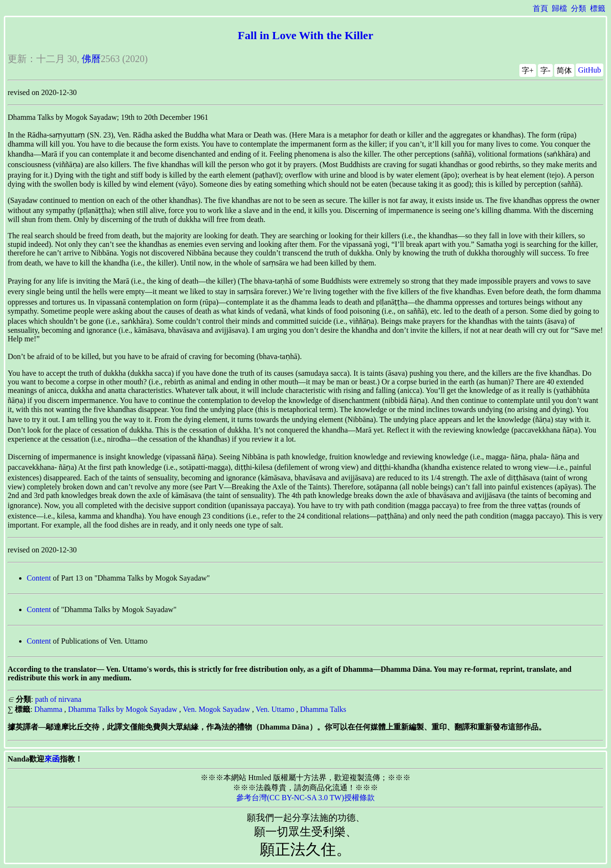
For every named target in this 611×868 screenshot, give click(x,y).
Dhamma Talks (323, 709)
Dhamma (48, 709)
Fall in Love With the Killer (305, 35)
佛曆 (91, 59)
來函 (52, 759)
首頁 (540, 8)
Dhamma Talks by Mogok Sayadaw (123, 709)
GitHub (590, 70)
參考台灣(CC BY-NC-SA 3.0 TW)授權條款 (305, 798)
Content (39, 578)
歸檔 (559, 8)
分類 (579, 8)
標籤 (598, 8)
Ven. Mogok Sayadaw (216, 709)
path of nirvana (58, 699)
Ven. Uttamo (275, 709)
